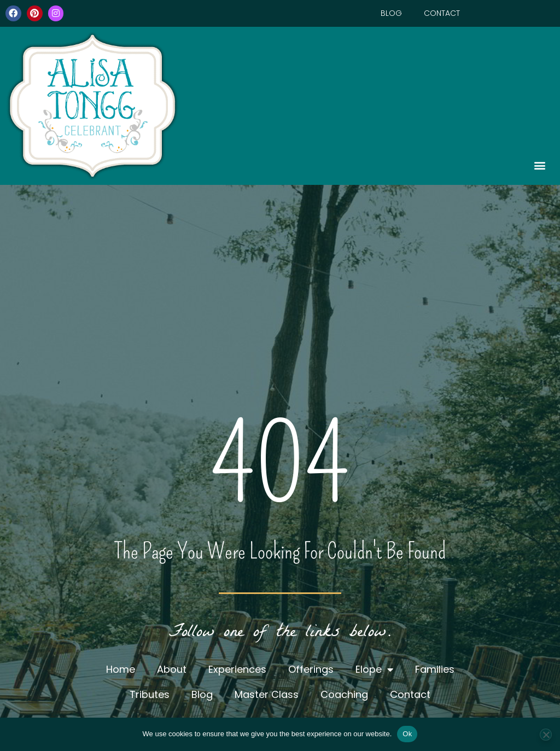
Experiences (237, 669)
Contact (442, 13)
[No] (546, 735)
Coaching (344, 694)
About (172, 669)
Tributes (150, 694)
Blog (391, 13)
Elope (374, 670)
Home (121, 669)
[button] (370, 165)
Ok (407, 734)
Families (435, 669)
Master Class (267, 694)
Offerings (311, 669)
